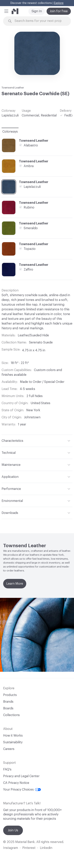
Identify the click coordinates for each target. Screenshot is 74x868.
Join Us (13, 830)
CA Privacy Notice (16, 783)
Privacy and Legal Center (21, 776)
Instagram (11, 848)
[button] (6, 11)
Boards (8, 708)
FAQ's (7, 769)
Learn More (15, 584)
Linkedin (46, 848)
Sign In (37, 11)
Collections (11, 715)
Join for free (59, 11)
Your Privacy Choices (22, 790)
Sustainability (13, 742)
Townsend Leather (13, 88)
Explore (59, 3)
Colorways (10, 132)
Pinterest (29, 848)
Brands (8, 702)
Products (10, 695)
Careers (9, 749)
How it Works (13, 736)
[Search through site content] (39, 21)
